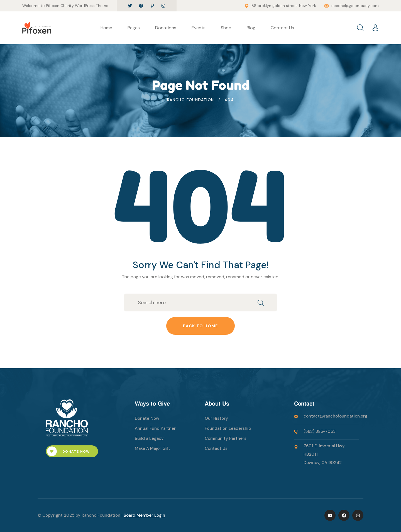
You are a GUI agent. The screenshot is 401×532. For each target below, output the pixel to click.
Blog (251, 28)
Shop (226, 28)
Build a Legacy (149, 438)
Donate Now (68, 451)
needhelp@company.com (355, 6)
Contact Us (282, 28)
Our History (216, 418)
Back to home (200, 326)
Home (106, 28)
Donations (166, 28)
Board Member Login (144, 515)
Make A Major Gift (152, 448)
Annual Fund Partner (155, 428)
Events (199, 28)
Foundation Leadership (228, 428)
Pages (134, 28)
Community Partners (226, 438)
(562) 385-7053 (320, 431)
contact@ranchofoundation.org (335, 416)
